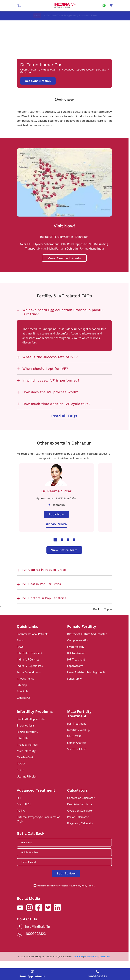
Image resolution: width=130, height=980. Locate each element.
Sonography (74, 688)
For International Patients (33, 644)
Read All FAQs (64, 426)
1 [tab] (55, 550)
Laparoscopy (75, 676)
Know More (56, 534)
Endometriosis (26, 735)
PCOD (21, 774)
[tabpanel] (56, 508)
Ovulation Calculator (80, 820)
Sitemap (22, 695)
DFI (19, 808)
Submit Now (66, 883)
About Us (22, 701)
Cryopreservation (78, 650)
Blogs (20, 650)
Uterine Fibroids (27, 786)
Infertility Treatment (30, 663)
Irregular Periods (27, 754)
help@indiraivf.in (38, 936)
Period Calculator (78, 827)
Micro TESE (74, 746)
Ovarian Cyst (25, 767)
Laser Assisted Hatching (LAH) (86, 682)
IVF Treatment (76, 669)
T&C (93, 896)
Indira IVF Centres (28, 669)
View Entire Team (64, 560)
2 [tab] (62, 550)
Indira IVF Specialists (30, 676)
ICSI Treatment (77, 733)
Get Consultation (38, 90)
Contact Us (24, 708)
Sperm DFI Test (76, 759)
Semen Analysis (77, 753)
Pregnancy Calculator (80, 833)
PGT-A (21, 820)
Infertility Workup (78, 740)
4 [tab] (74, 550)
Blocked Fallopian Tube (31, 729)
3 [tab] (68, 550)
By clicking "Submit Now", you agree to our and (66, 896)
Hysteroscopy (76, 657)
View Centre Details (64, 268)
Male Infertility (26, 761)
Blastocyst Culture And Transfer (87, 644)
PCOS (20, 780)
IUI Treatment (76, 663)
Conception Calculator (81, 808)
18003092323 (35, 943)
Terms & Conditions (29, 682)
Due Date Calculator (80, 814)
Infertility (23, 748)
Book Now (56, 524)
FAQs (20, 657)
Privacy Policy (25, 688)
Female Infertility (27, 742)
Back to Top (103, 619)
